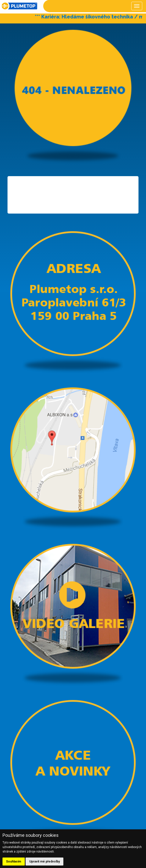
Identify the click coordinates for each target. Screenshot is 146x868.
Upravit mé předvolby (45, 862)
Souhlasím (14, 862)
